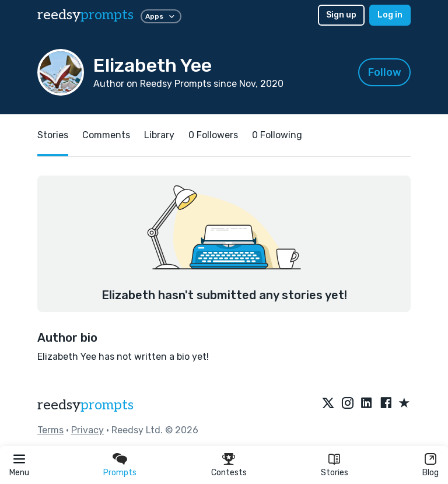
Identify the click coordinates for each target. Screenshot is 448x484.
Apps (161, 16)
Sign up (341, 15)
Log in (390, 15)
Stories (335, 473)
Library (159, 135)
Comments (106, 135)
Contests (229, 473)
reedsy (85, 405)
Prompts (120, 473)
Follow (385, 72)
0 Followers (213, 135)
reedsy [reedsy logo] (85, 15)
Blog (430, 473)
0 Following (277, 135)
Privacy (87, 430)
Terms (50, 430)
